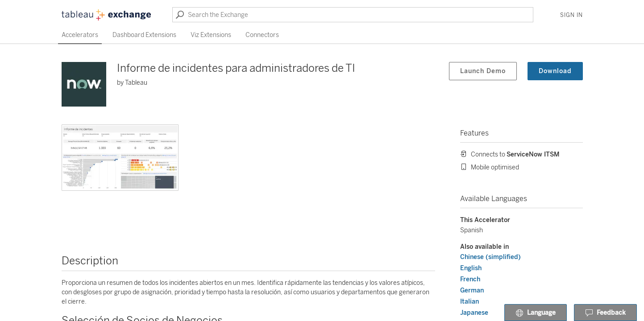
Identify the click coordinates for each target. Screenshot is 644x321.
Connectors (262, 35)
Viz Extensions (211, 35)
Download (555, 71)
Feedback (605, 313)
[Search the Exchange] (353, 15)
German (472, 290)
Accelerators (80, 35)
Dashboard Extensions (144, 35)
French (470, 279)
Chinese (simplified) (490, 257)
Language (536, 313)
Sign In (571, 15)
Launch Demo (483, 71)
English (471, 268)
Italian (469, 302)
